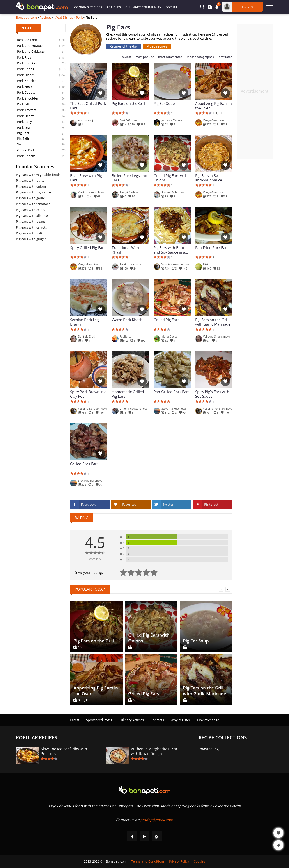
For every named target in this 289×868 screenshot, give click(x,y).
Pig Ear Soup (164, 104)
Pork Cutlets (26, 92)
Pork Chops (26, 69)
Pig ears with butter (31, 180)
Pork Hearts (26, 116)
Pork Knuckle (27, 81)
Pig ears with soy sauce (33, 192)
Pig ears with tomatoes (33, 204)
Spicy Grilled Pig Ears (88, 248)
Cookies (199, 861)
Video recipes (157, 46)
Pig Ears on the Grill (128, 104)
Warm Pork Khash (127, 320)
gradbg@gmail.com (157, 820)
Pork (79, 18)
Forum (171, 7)
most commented (170, 57)
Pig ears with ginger (31, 239)
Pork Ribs (24, 57)
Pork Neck (25, 87)
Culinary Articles (131, 720)
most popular (145, 57)
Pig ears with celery (31, 210)
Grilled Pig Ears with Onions (170, 178)
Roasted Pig (209, 749)
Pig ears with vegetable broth (38, 175)
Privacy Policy (179, 861)
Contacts (157, 720)
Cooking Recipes (88, 7)
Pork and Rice (27, 63)
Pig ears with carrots (31, 227)
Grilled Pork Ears (84, 464)
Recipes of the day (124, 46)
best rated (226, 57)
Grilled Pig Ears (166, 320)
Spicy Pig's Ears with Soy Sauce (212, 394)
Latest (75, 720)
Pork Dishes (26, 75)
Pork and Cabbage (31, 51)
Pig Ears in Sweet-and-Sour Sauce (210, 178)
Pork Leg (23, 128)
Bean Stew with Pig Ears (86, 178)
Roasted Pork (27, 40)
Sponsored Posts (99, 720)
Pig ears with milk (29, 233)
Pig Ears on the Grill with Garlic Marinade (213, 322)
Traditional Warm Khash (127, 250)
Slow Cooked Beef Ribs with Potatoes (64, 751)
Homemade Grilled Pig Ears (128, 394)
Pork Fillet (24, 104)
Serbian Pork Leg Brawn (84, 322)
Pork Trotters (27, 110)
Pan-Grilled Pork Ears (172, 392)
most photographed (201, 57)
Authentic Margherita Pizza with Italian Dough (154, 751)
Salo (20, 144)
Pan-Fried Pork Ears (212, 248)
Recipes (46, 18)
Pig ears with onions (31, 186)
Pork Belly (24, 122)
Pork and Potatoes (31, 46)
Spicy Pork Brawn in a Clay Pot (88, 394)
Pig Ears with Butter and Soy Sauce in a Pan (170, 250)
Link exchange (208, 720)
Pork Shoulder (28, 98)
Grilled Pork (26, 150)
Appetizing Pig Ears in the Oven (213, 106)
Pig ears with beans (31, 221)
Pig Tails (23, 138)
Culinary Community (143, 7)
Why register (180, 720)
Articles (114, 7)
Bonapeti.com (26, 18)
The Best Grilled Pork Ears (88, 106)
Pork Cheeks (26, 156)
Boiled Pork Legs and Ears (130, 178)
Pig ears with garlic (30, 198)
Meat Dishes (64, 18)
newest (126, 57)
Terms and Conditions (148, 861)
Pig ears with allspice (32, 216)
